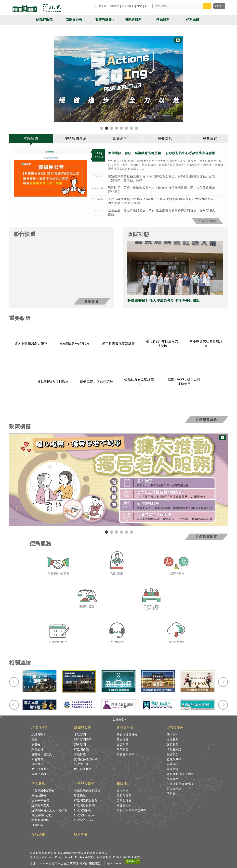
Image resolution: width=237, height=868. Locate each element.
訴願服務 (172, 745)
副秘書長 (37, 764)
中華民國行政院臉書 (87, 791)
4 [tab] (121, 532)
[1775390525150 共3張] (51, 173)
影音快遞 (80, 796)
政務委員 (37, 749)
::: (95, 6)
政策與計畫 (125, 728)
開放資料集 (174, 789)
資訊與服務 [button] (133, 20)
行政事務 (172, 779)
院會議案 (123, 740)
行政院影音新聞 (84, 805)
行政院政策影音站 (86, 800)
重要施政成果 (126, 754)
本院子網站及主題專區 (132, 810)
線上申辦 (123, 791)
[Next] (179, 80)
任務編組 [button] (193, 20)
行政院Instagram (85, 815)
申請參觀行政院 (42, 815)
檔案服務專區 (40, 820)
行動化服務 (124, 796)
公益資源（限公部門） (181, 774)
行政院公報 (81, 764)
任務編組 (38, 835)
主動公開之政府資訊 (180, 784)
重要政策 (123, 745)
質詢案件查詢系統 (86, 759)
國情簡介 (172, 735)
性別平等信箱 (40, 800)
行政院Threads (84, 820)
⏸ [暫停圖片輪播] (178, 40)
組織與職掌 (39, 735)
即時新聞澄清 (83, 740)
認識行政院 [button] (44, 20)
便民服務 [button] (163, 20)
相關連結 (124, 784)
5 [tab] (126, 532)
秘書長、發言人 (42, 754)
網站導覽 (114, 6)
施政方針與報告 (127, 735)
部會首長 (37, 759)
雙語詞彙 (81, 835)
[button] (207, 20)
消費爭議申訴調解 (43, 791)
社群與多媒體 (84, 784)
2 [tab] (111, 532)
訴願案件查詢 (40, 805)
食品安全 (172, 754)
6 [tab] (131, 532)
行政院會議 (81, 749)
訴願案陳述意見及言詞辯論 (49, 810)
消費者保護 (174, 749)
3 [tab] (116, 532)
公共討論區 (124, 800)
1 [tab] (106, 532)
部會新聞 (80, 745)
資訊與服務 (175, 728)
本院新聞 (80, 735)
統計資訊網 (124, 805)
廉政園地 (172, 769)
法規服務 (172, 740)
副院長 (36, 745)
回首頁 (103, 6)
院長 (34, 740)
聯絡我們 (70, 853)
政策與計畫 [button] (104, 20)
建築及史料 (39, 774)
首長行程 (80, 754)
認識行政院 (40, 728)
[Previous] (58, 80)
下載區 (171, 794)
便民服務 (38, 784)
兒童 (139, 6)
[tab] (31, 138)
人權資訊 (172, 764)
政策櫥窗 (123, 749)
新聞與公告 (83, 728)
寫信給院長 (39, 796)
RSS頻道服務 (83, 769)
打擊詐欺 (37, 825)
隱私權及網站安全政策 (48, 853)
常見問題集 (128, 6)
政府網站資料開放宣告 (93, 853)
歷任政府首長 (40, 769)
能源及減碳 (174, 759)
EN (147, 6)
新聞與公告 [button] (74, 20)
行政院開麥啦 (83, 810)
